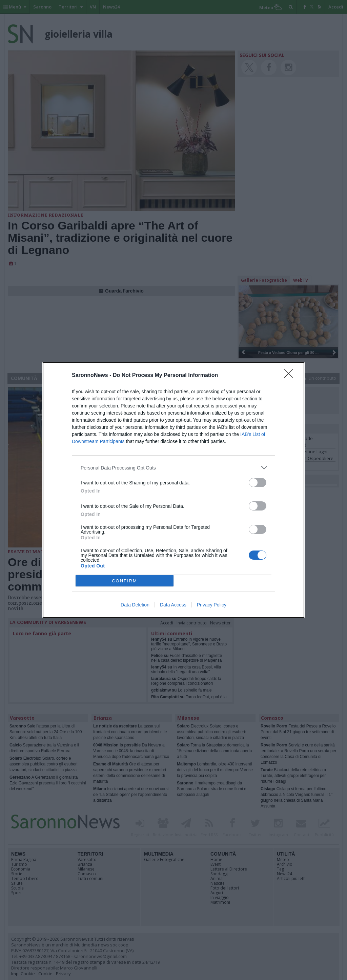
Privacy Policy (212, 605)
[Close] (291, 376)
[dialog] (173, 490)
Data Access (173, 605)
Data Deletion (135, 605)
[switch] (258, 483)
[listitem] (173, 468)
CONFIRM (125, 581)
